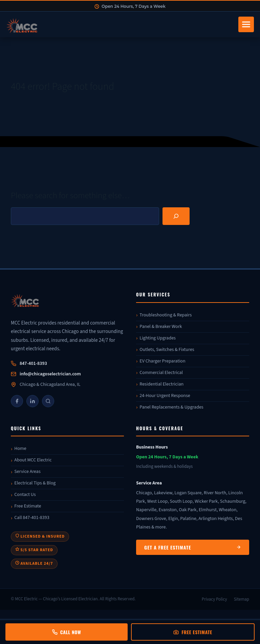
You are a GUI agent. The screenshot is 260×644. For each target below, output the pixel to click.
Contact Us (25, 495)
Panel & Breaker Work (161, 327)
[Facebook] (17, 401)
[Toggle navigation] (246, 24)
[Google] (48, 401)
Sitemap (242, 599)
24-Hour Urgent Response (165, 396)
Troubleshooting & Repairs (166, 315)
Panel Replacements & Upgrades (171, 407)
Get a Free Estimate (193, 547)
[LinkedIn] (32, 401)
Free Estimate (28, 506)
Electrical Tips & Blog (35, 483)
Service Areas (27, 472)
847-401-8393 (33, 363)
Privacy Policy (214, 599)
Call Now (67, 632)
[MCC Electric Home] (120, 24)
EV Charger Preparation (162, 361)
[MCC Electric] (67, 302)
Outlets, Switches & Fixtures (167, 350)
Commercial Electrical (161, 373)
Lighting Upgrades (158, 338)
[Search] (176, 216)
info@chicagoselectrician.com (50, 374)
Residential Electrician (161, 384)
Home (20, 449)
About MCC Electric (33, 460)
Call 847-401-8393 (32, 518)
